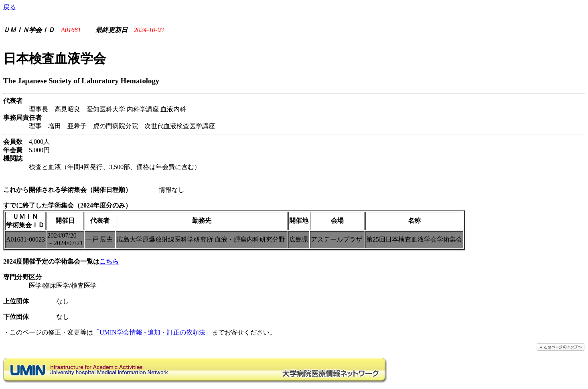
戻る (10, 7)
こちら (109, 261)
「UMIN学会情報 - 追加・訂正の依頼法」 (152, 332)
